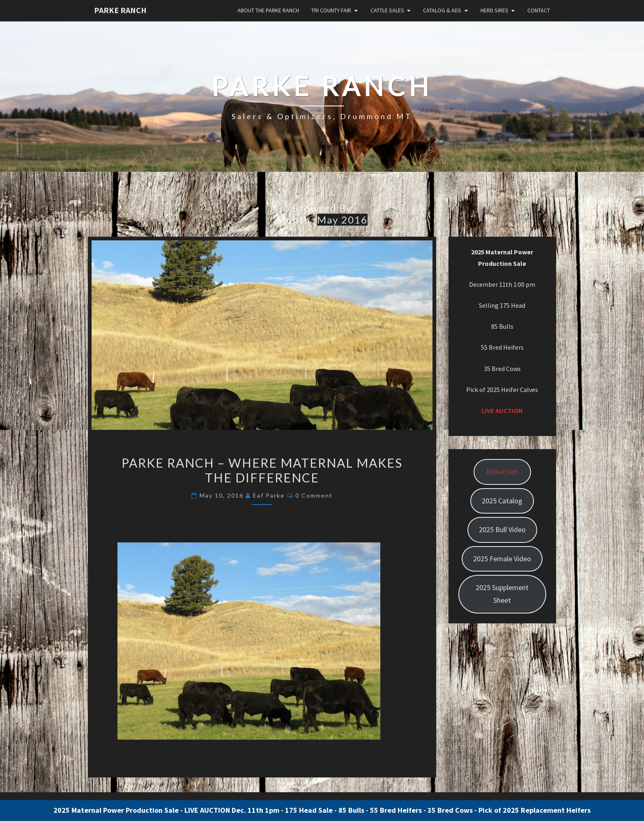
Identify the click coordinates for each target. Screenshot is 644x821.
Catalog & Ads (442, 10)
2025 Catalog (502, 501)
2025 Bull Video (502, 529)
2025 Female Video (502, 559)
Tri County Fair (331, 10)
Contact (539, 10)
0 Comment (314, 495)
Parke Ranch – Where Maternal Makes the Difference (262, 470)
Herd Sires (494, 10)
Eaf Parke (269, 495)
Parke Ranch (120, 10)
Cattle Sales (387, 10)
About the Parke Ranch (268, 10)
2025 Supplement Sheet (502, 594)
